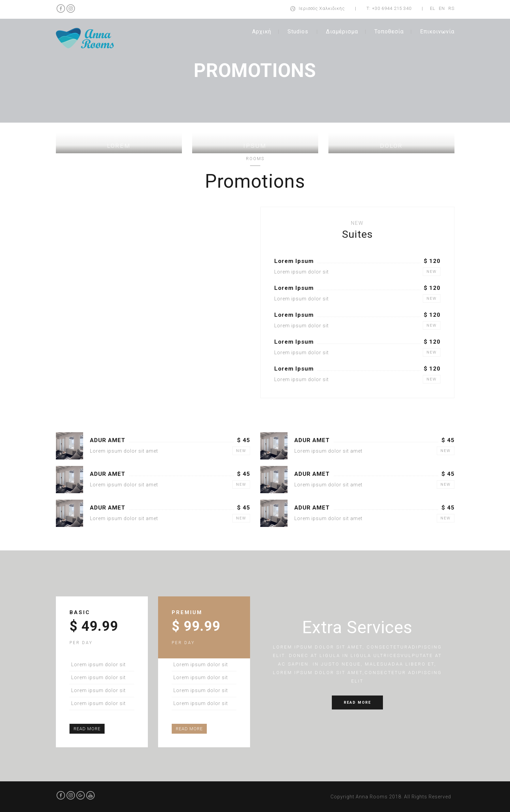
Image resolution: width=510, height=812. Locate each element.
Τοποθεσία (389, 32)
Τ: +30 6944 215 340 (389, 8)
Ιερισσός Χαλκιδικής (322, 8)
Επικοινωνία (437, 32)
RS (451, 8)
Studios (298, 32)
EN (442, 8)
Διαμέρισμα (342, 32)
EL (433, 8)
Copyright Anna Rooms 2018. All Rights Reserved (391, 797)
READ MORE (87, 729)
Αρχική (262, 32)
